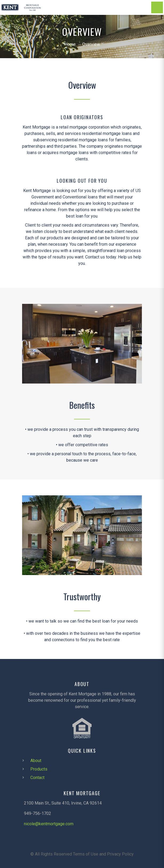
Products (39, 769)
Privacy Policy (120, 854)
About (36, 761)
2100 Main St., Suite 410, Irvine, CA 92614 (63, 803)
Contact (37, 778)
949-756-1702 (38, 813)
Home (70, 44)
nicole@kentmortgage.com (49, 824)
